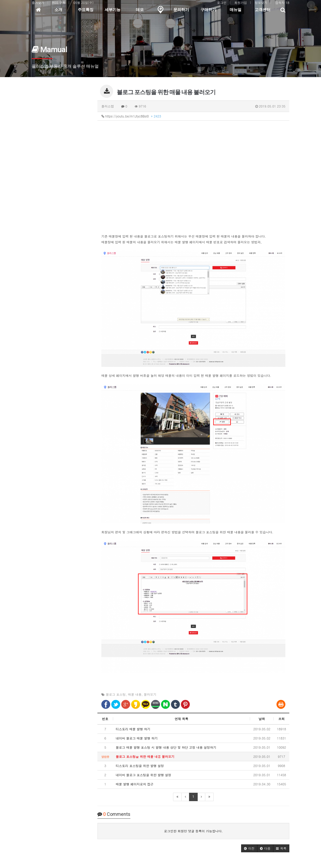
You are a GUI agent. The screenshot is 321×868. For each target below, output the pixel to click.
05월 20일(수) (83, 2)
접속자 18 (282, 2)
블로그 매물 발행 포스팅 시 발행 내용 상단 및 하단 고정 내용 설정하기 (166, 747)
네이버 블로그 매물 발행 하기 (137, 738)
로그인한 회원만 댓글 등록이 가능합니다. (193, 831)
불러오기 (150, 694)
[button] (249, 848)
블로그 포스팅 (116, 694)
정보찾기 (261, 2)
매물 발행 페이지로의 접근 (135, 784)
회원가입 (241, 2)
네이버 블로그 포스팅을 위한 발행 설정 (143, 775)
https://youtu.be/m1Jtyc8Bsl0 (131, 116)
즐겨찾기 (38, 2)
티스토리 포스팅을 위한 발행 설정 (140, 766)
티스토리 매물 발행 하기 (133, 729)
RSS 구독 (59, 2)
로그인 (222, 2)
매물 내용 (135, 694)
